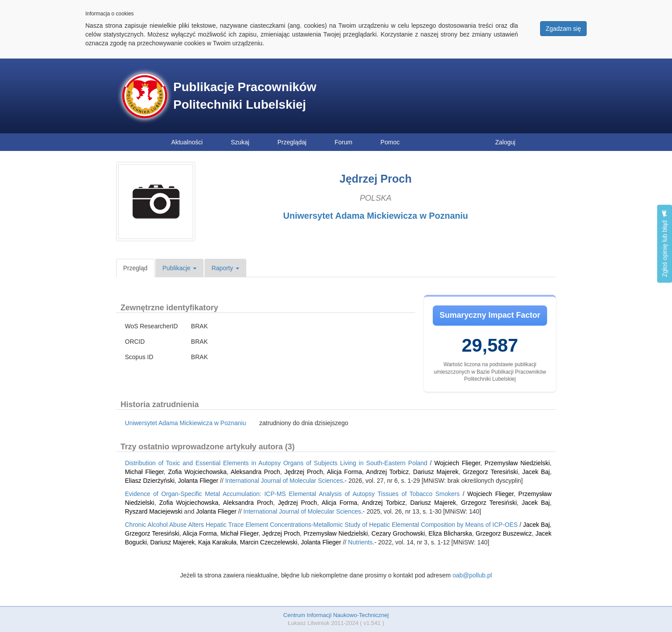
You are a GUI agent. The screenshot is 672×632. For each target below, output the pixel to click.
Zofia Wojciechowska (197, 472)
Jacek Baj (536, 472)
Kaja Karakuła (217, 542)
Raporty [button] (225, 268)
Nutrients (360, 542)
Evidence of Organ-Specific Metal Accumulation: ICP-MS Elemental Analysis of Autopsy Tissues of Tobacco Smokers (292, 494)
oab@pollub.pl (472, 575)
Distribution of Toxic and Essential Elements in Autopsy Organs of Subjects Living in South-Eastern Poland (276, 463)
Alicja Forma (344, 472)
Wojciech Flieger (457, 463)
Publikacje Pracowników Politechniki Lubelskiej (245, 96)
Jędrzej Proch (304, 472)
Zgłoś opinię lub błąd (665, 244)
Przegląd (135, 268)
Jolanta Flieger (198, 481)
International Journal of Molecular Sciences (284, 481)
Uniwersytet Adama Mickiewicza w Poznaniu (376, 216)
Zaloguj (505, 142)
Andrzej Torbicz (387, 472)
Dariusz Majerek (436, 472)
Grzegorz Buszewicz (504, 533)
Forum (343, 142)
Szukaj (240, 142)
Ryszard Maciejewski (154, 511)
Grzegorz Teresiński (490, 472)
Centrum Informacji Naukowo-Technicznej (336, 615)
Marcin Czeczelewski (268, 542)
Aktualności (187, 142)
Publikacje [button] (179, 268)
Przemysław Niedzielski (517, 463)
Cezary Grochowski (398, 533)
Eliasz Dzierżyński (150, 481)
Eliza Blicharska (450, 533)
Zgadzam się (563, 29)
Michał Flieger (144, 472)
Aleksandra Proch (255, 472)
